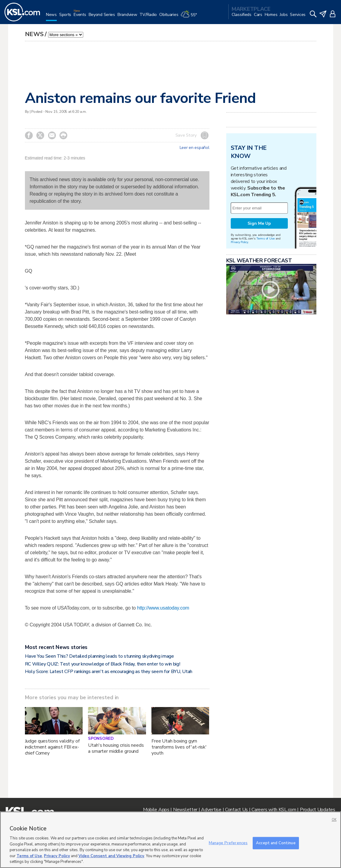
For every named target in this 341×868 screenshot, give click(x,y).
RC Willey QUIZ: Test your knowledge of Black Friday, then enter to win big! (103, 664)
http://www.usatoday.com (163, 608)
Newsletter (185, 810)
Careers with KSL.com (274, 810)
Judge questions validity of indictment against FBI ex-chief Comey (52, 747)
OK (334, 820)
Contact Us (236, 810)
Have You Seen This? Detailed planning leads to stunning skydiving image (99, 656)
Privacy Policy (239, 242)
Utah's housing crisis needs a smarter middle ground (116, 748)
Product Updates (318, 810)
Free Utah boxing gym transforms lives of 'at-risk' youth (179, 747)
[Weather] (190, 17)
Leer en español (195, 148)
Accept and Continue (276, 843)
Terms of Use (265, 238)
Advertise (211, 810)
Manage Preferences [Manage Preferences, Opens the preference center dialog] (228, 843)
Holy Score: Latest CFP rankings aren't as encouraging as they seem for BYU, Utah (109, 672)
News (34, 34)
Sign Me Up (259, 223)
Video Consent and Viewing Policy (111, 856)
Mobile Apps (156, 810)
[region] (170, 840)
